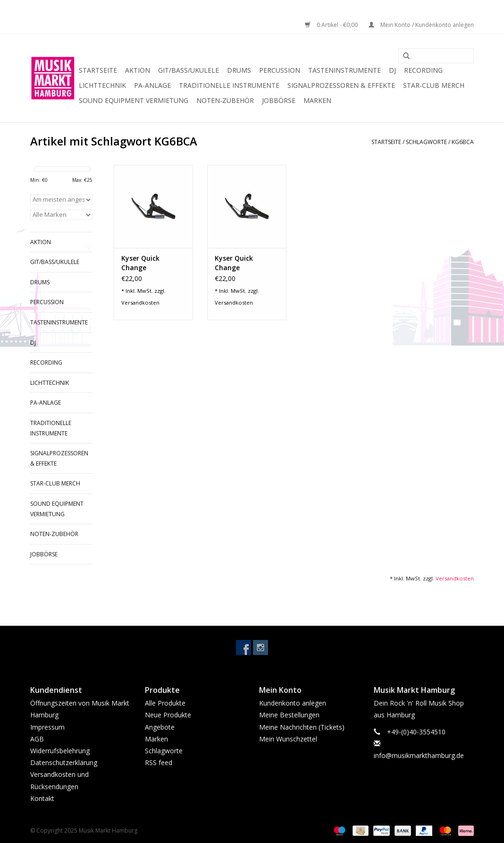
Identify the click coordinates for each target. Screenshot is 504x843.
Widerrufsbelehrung (60, 751)
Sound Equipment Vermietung (134, 100)
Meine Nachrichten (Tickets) (302, 727)
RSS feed (159, 762)
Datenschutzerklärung (64, 762)
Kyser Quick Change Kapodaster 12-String (147, 263)
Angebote (160, 727)
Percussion (280, 70)
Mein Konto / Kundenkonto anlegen (421, 25)
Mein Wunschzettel (288, 739)
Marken (317, 100)
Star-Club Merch (434, 85)
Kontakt (42, 798)
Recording (423, 70)
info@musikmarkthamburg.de (419, 755)
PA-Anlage (152, 85)
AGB (37, 739)
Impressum (47, 727)
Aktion (138, 70)
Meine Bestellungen (289, 715)
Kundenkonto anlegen (293, 703)
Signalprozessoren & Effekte (341, 85)
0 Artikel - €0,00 (332, 25)
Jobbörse (279, 100)
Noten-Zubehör (225, 100)
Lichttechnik (102, 85)
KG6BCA (463, 142)
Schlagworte (426, 142)
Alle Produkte (165, 703)
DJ (392, 70)
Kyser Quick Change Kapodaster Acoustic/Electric (242, 263)
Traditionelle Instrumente (229, 85)
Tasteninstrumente (344, 70)
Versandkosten (140, 302)
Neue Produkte (168, 715)
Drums (239, 70)
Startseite (98, 70)
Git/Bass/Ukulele (189, 70)
